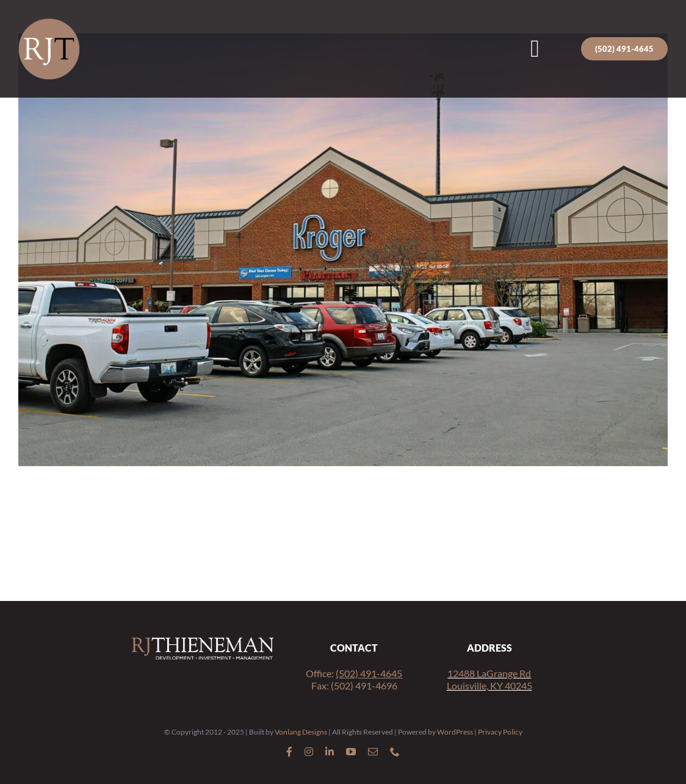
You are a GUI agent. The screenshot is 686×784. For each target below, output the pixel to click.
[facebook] (289, 752)
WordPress (455, 732)
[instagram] (309, 752)
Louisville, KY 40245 (489, 685)
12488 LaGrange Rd (489, 673)
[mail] (373, 752)
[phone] (395, 752)
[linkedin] (330, 752)
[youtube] (351, 752)
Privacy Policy (500, 732)
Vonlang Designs (301, 732)
